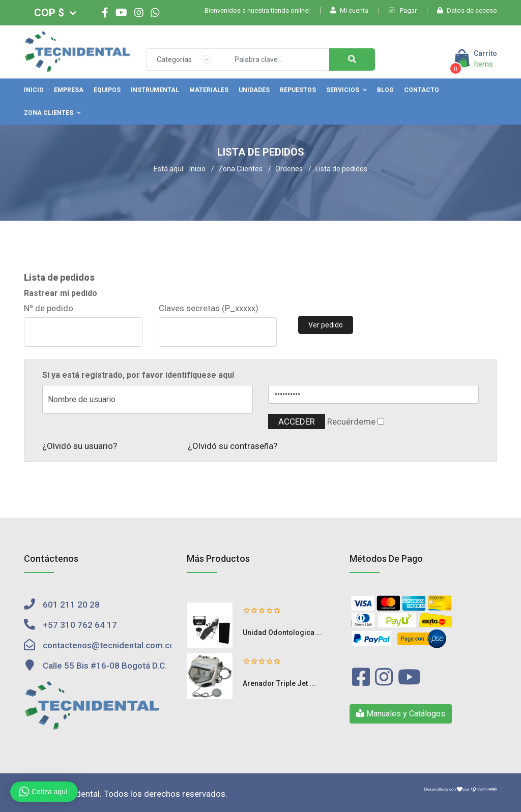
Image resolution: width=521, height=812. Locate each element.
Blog (385, 90)
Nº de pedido (49, 308)
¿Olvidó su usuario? (80, 446)
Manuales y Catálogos (401, 714)
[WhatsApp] (155, 13)
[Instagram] (139, 13)
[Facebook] (361, 678)
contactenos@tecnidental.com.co (109, 645)
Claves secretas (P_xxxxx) (209, 308)
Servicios (343, 90)
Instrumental (155, 90)
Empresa (69, 90)
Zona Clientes (49, 113)
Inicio (34, 90)
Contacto (422, 90)
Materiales (209, 90)
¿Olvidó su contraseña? (233, 446)
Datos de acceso (467, 10)
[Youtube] (121, 13)
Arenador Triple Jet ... (279, 683)
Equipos (107, 90)
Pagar (403, 10)
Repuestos (298, 90)
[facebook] (105, 13)
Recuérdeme (351, 422)
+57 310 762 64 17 (80, 625)
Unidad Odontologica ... (282, 633)
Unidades (254, 90)
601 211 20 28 (71, 605)
